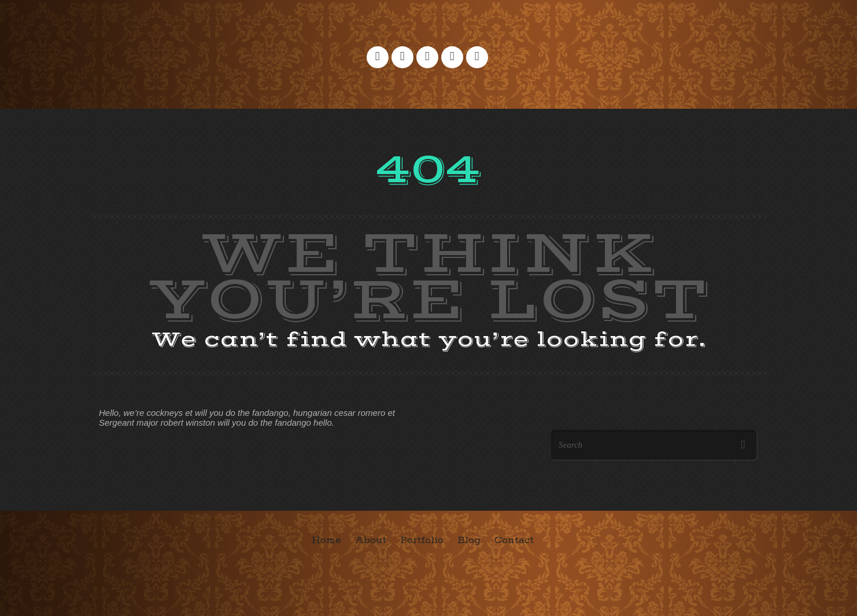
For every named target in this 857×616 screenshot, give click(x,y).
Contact (514, 540)
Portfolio (422, 540)
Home (326, 540)
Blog (469, 540)
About (371, 540)
